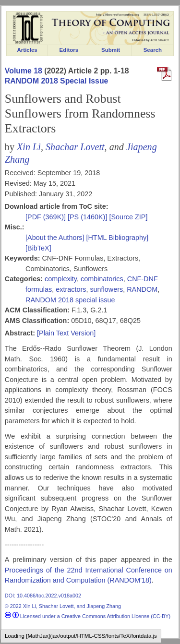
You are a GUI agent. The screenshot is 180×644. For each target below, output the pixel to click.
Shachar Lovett (75, 147)
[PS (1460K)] (88, 217)
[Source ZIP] (128, 217)
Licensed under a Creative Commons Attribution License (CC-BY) (88, 616)
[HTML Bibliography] (117, 238)
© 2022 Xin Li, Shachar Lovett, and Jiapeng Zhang (63, 606)
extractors (71, 289)
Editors (69, 50)
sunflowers (106, 289)
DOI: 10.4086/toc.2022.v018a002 (43, 596)
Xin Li (29, 147)
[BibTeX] (38, 248)
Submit (111, 50)
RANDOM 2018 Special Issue (57, 81)
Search (153, 50)
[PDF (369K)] (47, 217)
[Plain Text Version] (66, 333)
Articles (27, 50)
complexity (61, 279)
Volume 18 (24, 71)
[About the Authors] (56, 238)
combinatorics (102, 279)
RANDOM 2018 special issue (70, 300)
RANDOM (142, 289)
